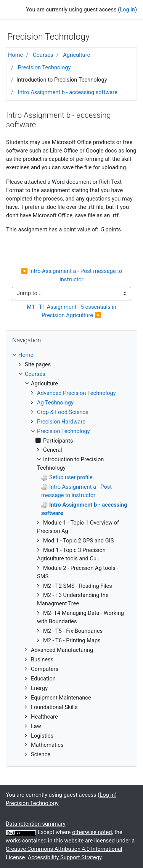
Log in (127, 10)
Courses (43, 55)
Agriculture (76, 55)
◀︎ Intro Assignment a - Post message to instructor (72, 275)
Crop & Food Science (63, 412)
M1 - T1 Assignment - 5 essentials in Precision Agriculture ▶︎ (72, 311)
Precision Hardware (61, 422)
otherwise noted (92, 832)
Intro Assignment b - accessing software (68, 92)
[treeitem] (71, 355)
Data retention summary (36, 824)
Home (15, 55)
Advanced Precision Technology (76, 393)
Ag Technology (55, 403)
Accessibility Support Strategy (65, 857)
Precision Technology (44, 67)
